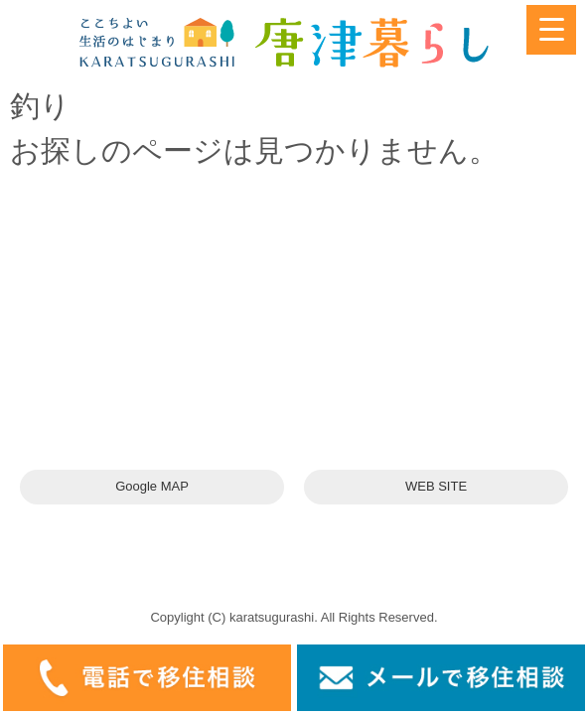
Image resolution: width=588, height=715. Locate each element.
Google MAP (152, 486)
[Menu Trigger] (551, 30)
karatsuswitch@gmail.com (147, 380)
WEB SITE (436, 486)
